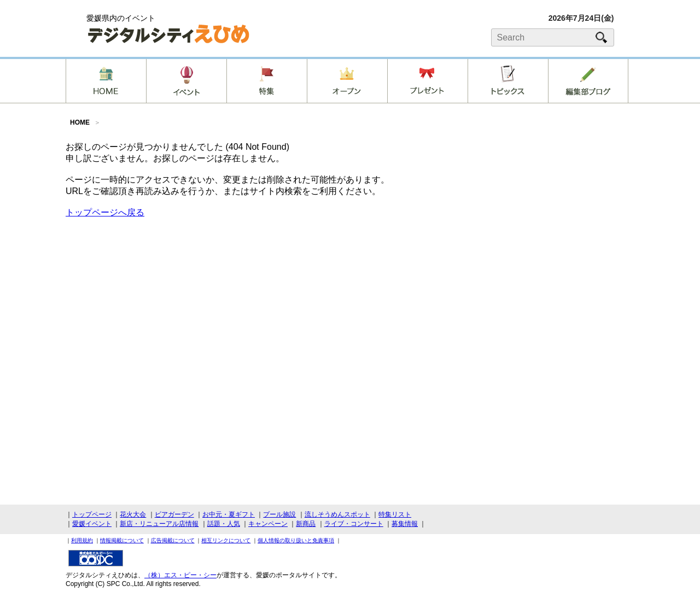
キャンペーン (268, 524)
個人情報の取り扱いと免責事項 (296, 540)
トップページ (92, 514)
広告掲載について (173, 540)
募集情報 (405, 524)
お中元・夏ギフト (229, 514)
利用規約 (82, 540)
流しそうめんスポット (337, 514)
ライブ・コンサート (354, 524)
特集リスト (395, 514)
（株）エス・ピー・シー (180, 575)
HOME (80, 122)
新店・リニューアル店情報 (159, 524)
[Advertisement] (552, 226)
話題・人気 (224, 524)
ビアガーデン (174, 514)
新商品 (306, 524)
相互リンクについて (226, 540)
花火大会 (133, 514)
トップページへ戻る (105, 212)
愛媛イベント (92, 524)
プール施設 (279, 514)
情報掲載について (122, 540)
